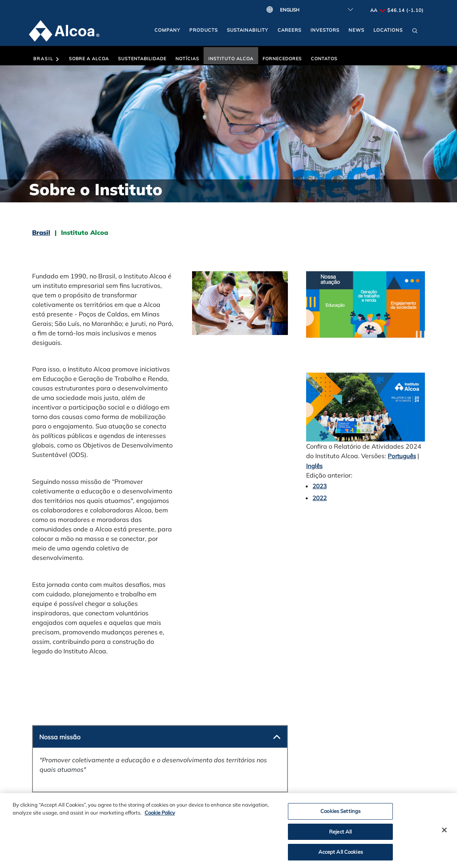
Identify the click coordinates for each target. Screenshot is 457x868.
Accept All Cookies (341, 856)
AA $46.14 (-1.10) (397, 10)
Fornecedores (282, 59)
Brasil (47, 59)
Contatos (324, 59)
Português (402, 456)
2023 (320, 486)
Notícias (187, 59)
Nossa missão (60, 737)
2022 (320, 498)
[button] (415, 32)
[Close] (444, 834)
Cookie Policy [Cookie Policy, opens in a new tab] (160, 816)
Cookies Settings (340, 815)
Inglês (314, 466)
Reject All (340, 835)
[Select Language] (314, 10)
